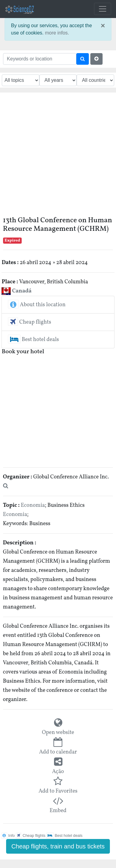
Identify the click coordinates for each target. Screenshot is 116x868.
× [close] (103, 26)
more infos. (57, 33)
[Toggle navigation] (103, 9)
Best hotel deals (33, 340)
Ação (58, 772)
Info (8, 835)
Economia (33, 505)
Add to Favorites (58, 791)
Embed (58, 811)
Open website (58, 733)
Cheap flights (29, 322)
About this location (37, 305)
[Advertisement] (57, 156)
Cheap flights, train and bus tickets (58, 846)
